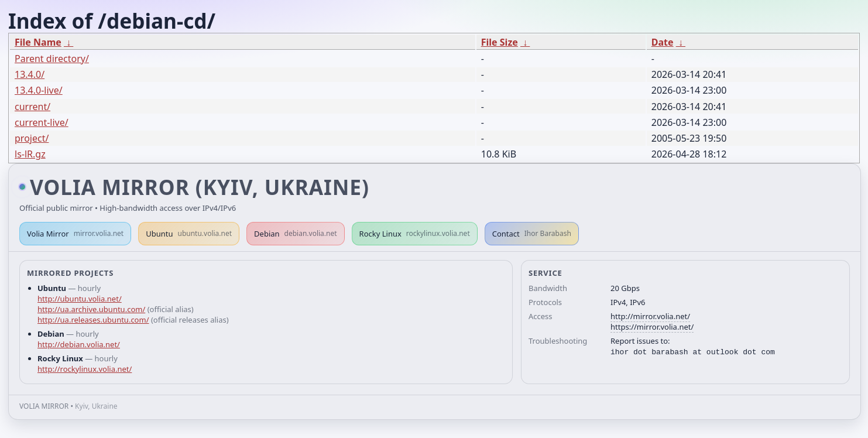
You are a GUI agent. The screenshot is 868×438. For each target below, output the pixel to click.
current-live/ (42, 122)
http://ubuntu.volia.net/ (80, 299)
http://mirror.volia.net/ (650, 316)
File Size (500, 42)
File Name (38, 42)
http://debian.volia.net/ (79, 344)
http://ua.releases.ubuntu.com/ (93, 320)
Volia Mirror (75, 234)
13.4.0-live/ (39, 90)
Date (663, 42)
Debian (296, 234)
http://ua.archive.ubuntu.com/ (91, 309)
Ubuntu (189, 234)
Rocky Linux (415, 234)
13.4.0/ (30, 74)
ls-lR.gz (30, 154)
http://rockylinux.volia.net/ (85, 369)
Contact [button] (532, 234)
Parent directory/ (52, 59)
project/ (32, 138)
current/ (32, 107)
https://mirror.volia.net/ (652, 327)
